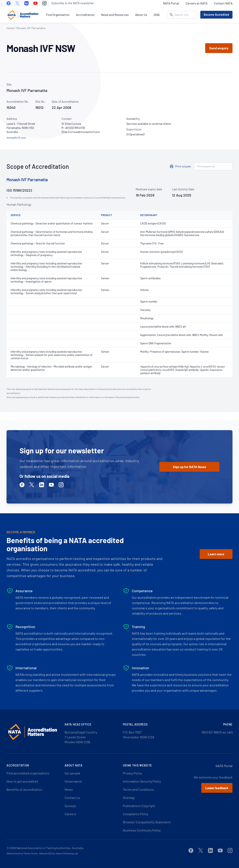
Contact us (72, 798)
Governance (73, 781)
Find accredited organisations (28, 773)
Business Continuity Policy (142, 830)
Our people (72, 773)
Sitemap (129, 798)
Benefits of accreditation (24, 789)
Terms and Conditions (138, 789)
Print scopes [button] (183, 166)
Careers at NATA (197, 3)
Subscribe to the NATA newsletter (73, 3)
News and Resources (115, 15)
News (69, 789)
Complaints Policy (135, 814)
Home (10, 28)
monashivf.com (16, 137)
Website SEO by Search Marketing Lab (59, 853)
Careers (70, 814)
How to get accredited (22, 781)
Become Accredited (216, 15)
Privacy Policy (132, 773)
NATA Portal (171, 3)
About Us (141, 15)
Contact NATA (223, 3)
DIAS (157, 15)
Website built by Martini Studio (22, 853)
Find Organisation (58, 15)
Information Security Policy (142, 781)
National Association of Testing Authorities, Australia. (50, 848)
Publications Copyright (139, 806)
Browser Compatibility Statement (147, 822)
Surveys (70, 806)
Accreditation (85, 15)
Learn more (216, 554)
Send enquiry (219, 48)
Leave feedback (217, 788)
